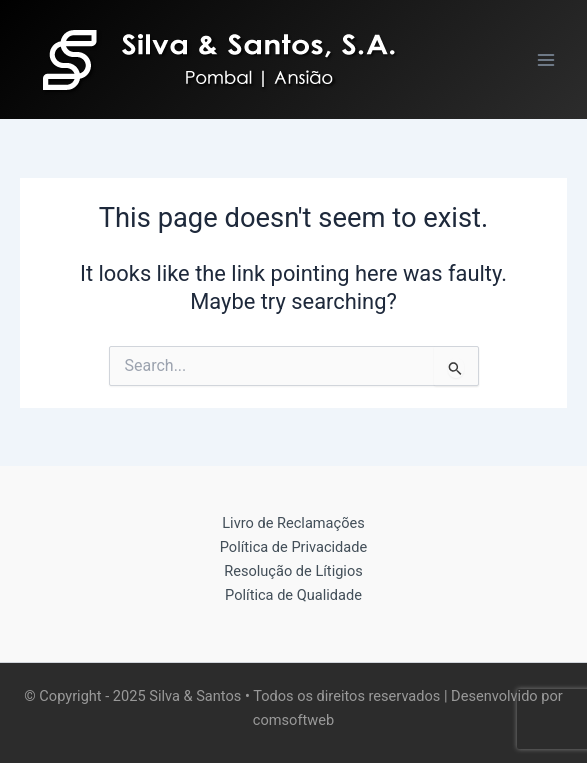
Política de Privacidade (293, 547)
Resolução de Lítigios (293, 571)
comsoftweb (293, 720)
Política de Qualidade (293, 595)
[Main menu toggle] (546, 60)
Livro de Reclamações (293, 523)
